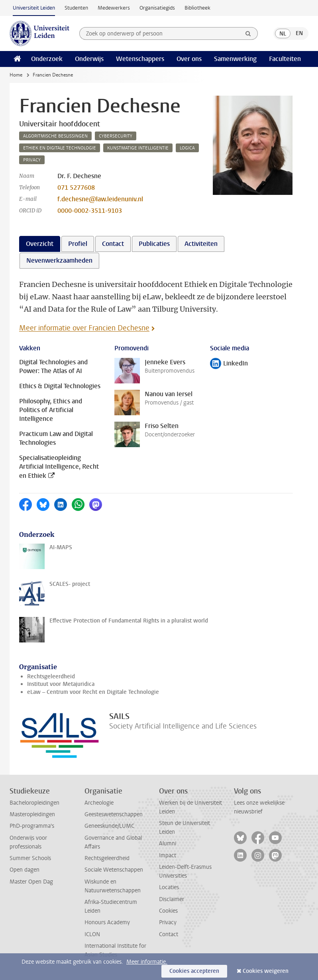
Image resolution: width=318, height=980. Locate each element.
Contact (169, 934)
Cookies (168, 911)
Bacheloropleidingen (34, 803)
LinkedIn (229, 364)
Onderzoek (47, 59)
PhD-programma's (32, 826)
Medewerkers (114, 8)
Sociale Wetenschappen (114, 870)
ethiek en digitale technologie (60, 148)
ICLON (92, 934)
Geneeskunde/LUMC (109, 826)
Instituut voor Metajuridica (61, 684)
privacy (32, 160)
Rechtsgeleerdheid (51, 677)
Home (16, 75)
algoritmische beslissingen (55, 136)
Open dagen (25, 870)
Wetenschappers (140, 59)
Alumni (168, 844)
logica (187, 148)
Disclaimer (172, 899)
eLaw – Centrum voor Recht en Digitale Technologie (93, 692)
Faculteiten (285, 59)
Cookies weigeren (266, 971)
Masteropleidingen (32, 814)
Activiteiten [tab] (201, 244)
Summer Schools (30, 858)
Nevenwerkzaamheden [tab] (59, 260)
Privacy (168, 922)
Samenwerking (235, 59)
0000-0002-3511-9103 (90, 211)
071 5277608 (76, 188)
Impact (168, 855)
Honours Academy (107, 922)
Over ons (189, 59)
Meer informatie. (147, 962)
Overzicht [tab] (40, 244)
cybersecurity (116, 136)
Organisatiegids (157, 8)
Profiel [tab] (78, 244)
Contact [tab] (113, 244)
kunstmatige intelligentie (138, 148)
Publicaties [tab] (154, 244)
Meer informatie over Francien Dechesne (84, 328)
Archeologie (99, 803)
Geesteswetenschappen (114, 814)
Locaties (169, 887)
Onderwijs (89, 59)
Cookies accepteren (194, 971)
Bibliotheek (197, 8)
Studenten (76, 8)
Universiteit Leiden (34, 8)
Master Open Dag (31, 882)
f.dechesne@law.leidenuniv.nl (100, 199)
